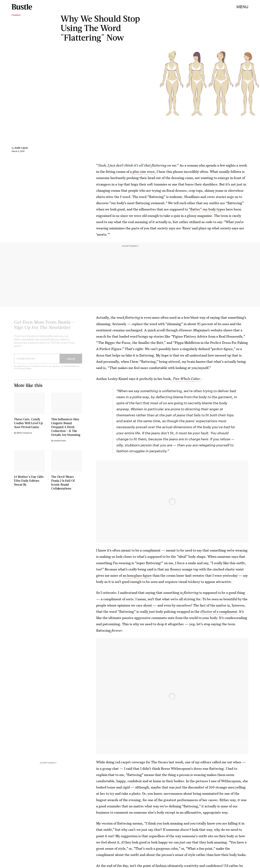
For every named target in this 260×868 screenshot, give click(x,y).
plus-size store (144, 172)
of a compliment (225, 611)
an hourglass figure (137, 575)
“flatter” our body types (207, 209)
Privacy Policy (25, 371)
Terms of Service (72, 369)
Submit (71, 361)
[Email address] (37, 361)
